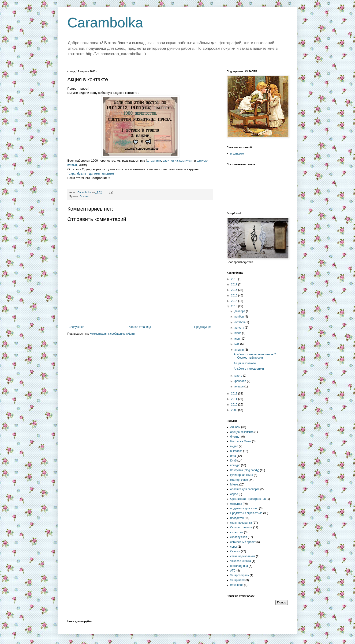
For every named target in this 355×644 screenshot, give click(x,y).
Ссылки (84, 196)
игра (233, 456)
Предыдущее (203, 327)
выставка (236, 451)
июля (238, 333)
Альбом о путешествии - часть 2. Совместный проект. (255, 356)
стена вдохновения (243, 556)
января (239, 386)
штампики (154, 161)
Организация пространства (248, 499)
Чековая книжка (241, 561)
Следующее (77, 327)
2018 (235, 279)
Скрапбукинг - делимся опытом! (91, 174)
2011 (235, 399)
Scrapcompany (240, 575)
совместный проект (243, 542)
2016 (235, 290)
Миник (234, 485)
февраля (241, 381)
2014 (235, 301)
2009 (235, 410)
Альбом (235, 427)
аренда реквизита (242, 432)
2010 (235, 405)
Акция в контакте (245, 363)
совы (234, 547)
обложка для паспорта (245, 489)
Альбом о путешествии (249, 369)
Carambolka (105, 23)
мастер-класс (239, 480)
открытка (236, 504)
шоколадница (239, 566)
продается (237, 518)
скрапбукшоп (239, 537)
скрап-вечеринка (241, 523)
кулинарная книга (242, 475)
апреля (239, 350)
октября (240, 322)
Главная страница (139, 327)
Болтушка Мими (241, 441)
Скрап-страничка (241, 527)
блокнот (235, 437)
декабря (240, 311)
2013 (235, 306)
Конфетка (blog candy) (245, 470)
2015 (235, 295)
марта (239, 376)
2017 (235, 284)
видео (234, 446)
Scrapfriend (237, 580)
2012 (235, 394)
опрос (234, 494)
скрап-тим (237, 532)
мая (237, 344)
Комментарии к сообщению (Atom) (112, 334)
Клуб (234, 461)
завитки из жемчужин (178, 161)
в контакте (237, 154)
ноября (239, 317)
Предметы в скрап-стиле (246, 513)
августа (240, 328)
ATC (233, 571)
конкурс (235, 465)
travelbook (237, 585)
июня (238, 339)
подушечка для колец (244, 508)
